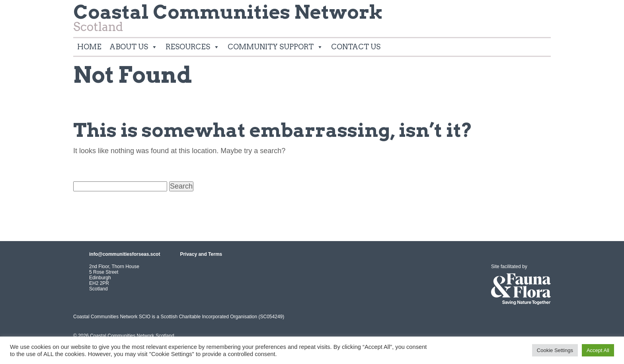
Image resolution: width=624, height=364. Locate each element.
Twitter (541, 14)
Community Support (275, 47)
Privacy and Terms (201, 254)
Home (89, 47)
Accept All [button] (598, 350)
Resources (193, 47)
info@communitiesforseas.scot (125, 254)
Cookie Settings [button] (555, 350)
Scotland (228, 20)
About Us (134, 47)
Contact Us (356, 47)
